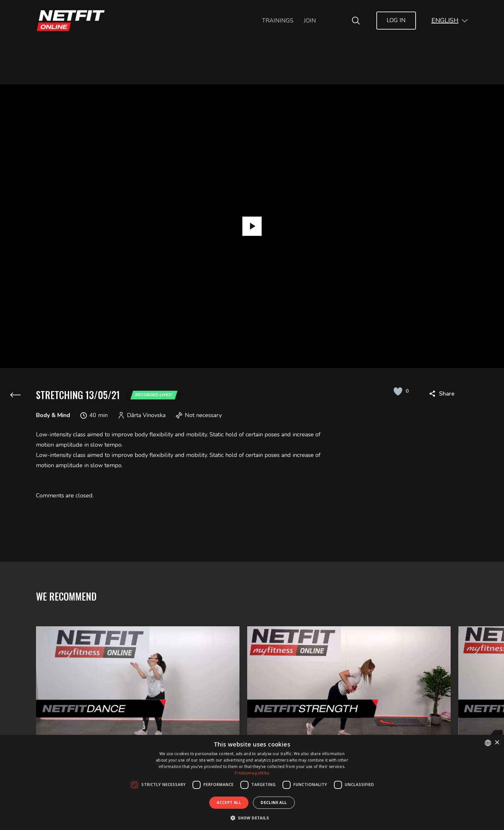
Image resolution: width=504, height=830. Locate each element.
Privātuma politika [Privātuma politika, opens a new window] (252, 773)
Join (310, 21)
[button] (450, 20)
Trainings (278, 21)
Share (447, 394)
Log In (396, 20)
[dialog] (252, 782)
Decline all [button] (274, 803)
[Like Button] (398, 391)
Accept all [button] (229, 803)
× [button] (497, 743)
